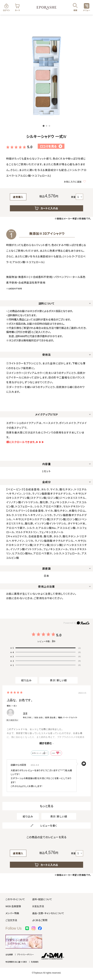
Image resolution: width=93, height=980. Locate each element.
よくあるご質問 (40, 920)
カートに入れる (46, 208)
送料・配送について (42, 899)
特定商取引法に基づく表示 (16, 962)
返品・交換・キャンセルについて (48, 913)
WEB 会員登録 (13, 906)
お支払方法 (38, 906)
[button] (44, 126)
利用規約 (35, 962)
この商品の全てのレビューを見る (47, 837)
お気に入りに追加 (75, 181)
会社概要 (9, 954)
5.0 (30, 147)
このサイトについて (15, 899)
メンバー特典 (12, 913)
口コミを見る (51, 146)
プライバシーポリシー (25, 954)
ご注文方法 (11, 920)
